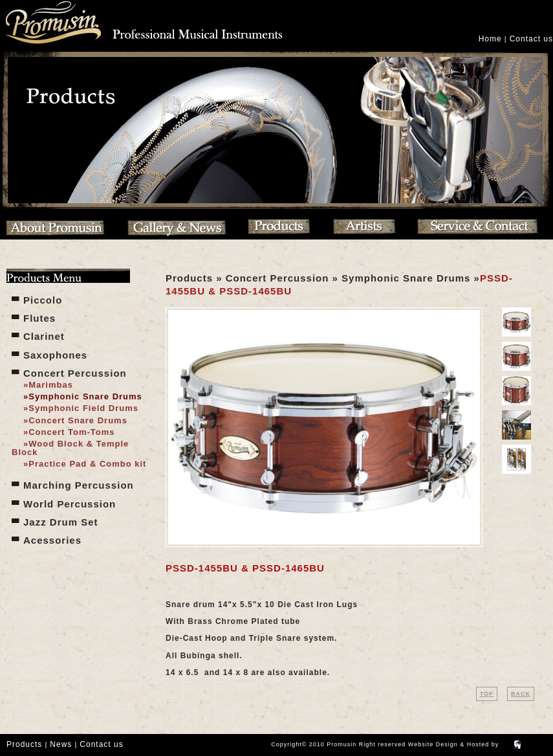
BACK (521, 694)
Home (490, 39)
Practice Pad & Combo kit (87, 464)
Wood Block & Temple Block (70, 448)
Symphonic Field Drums (83, 408)
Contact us (531, 39)
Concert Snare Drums (78, 420)
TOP (487, 694)
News (61, 744)
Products (24, 744)
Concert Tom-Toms (71, 432)
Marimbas (51, 385)
